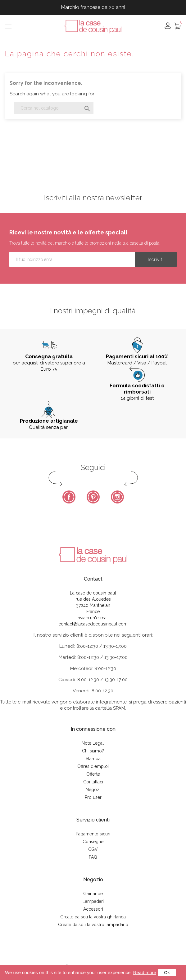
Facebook (69, 497)
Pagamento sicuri (93, 834)
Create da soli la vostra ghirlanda (93, 917)
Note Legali (93, 743)
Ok (167, 973)
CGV (93, 849)
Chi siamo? (93, 751)
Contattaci (93, 782)
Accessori (93, 909)
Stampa (93, 759)
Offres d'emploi (93, 766)
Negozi (93, 790)
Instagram (117, 497)
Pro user (93, 797)
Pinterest (93, 497)
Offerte (93, 774)
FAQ (93, 857)
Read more (145, 972)
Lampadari (93, 901)
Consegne (93, 842)
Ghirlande (93, 894)
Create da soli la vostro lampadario (93, 925)
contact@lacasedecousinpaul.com (93, 624)
